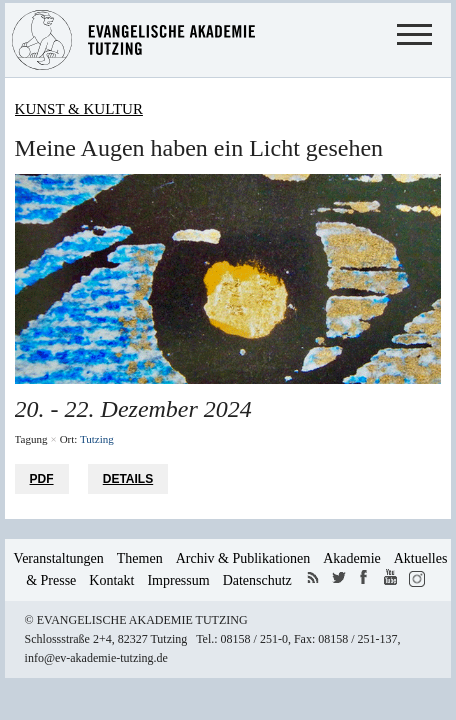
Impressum (178, 580)
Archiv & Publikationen (243, 558)
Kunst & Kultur (79, 109)
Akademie (352, 558)
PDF (42, 479)
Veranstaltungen (59, 558)
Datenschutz (257, 580)
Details (128, 479)
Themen (140, 558)
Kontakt (111, 580)
